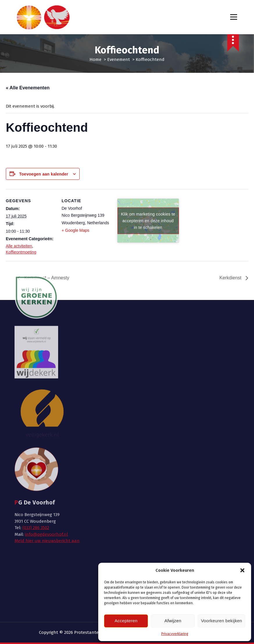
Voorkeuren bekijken (221, 621)
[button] (242, 570)
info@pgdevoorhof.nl (46, 424)
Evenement (119, 59)
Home (95, 59)
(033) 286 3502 (36, 418)
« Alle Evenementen (28, 88)
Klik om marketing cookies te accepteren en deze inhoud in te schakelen (148, 220)
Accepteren (126, 621)
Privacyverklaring (175, 634)
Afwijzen (173, 621)
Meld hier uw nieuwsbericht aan (47, 431)
